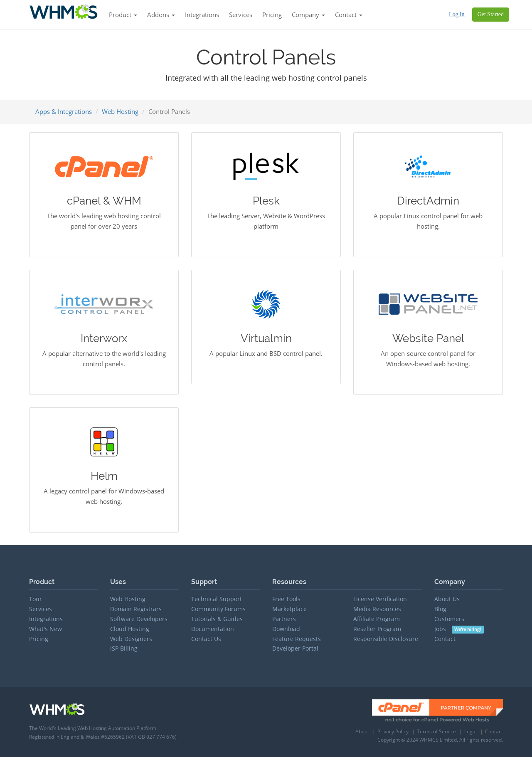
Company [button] (308, 15)
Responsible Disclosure (386, 639)
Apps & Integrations (64, 111)
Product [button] (123, 15)
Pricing (272, 15)
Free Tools (286, 599)
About (362, 731)
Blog (440, 609)
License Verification (380, 599)
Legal (470, 731)
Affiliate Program (377, 619)
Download (286, 629)
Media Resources (377, 609)
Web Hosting (120, 111)
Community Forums (218, 609)
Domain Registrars (136, 609)
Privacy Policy (393, 731)
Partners (284, 619)
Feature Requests (297, 639)
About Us (447, 599)
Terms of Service (436, 731)
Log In (457, 14)
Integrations (202, 15)
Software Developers (139, 619)
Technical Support (217, 599)
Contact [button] (349, 15)
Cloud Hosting (130, 629)
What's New (46, 629)
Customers (449, 619)
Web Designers (131, 639)
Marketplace (289, 609)
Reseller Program (377, 629)
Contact (445, 639)
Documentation (213, 629)
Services (241, 15)
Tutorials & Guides (217, 619)
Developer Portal (295, 648)
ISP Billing (124, 648)
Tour (36, 599)
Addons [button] (161, 15)
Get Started (491, 14)
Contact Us (206, 639)
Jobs (459, 629)
